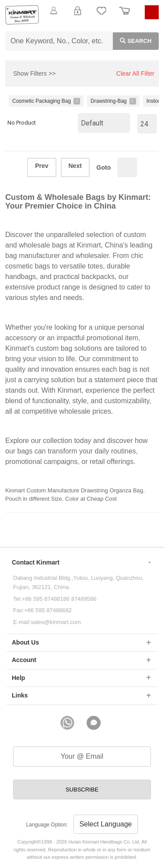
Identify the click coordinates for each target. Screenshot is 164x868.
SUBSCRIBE (82, 790)
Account (24, 660)
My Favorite (101, 16)
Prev (42, 166)
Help (18, 678)
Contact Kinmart (36, 562)
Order (125, 16)
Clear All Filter (135, 73)
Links (20, 695)
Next (75, 166)
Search (132, 40)
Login (77, 16)
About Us (25, 642)
